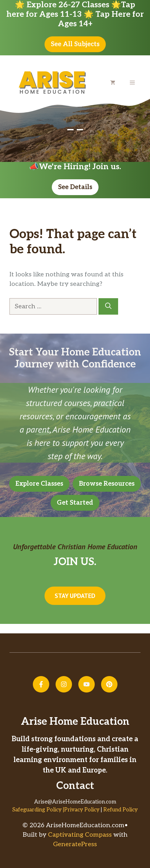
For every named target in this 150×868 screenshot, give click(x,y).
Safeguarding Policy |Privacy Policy (56, 810)
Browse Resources (107, 484)
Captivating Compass (80, 835)
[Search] (108, 306)
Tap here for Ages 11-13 (71, 9)
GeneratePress (75, 844)
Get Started (75, 503)
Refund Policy (120, 810)
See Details (75, 187)
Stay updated (75, 596)
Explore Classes (39, 484)
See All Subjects (75, 44)
